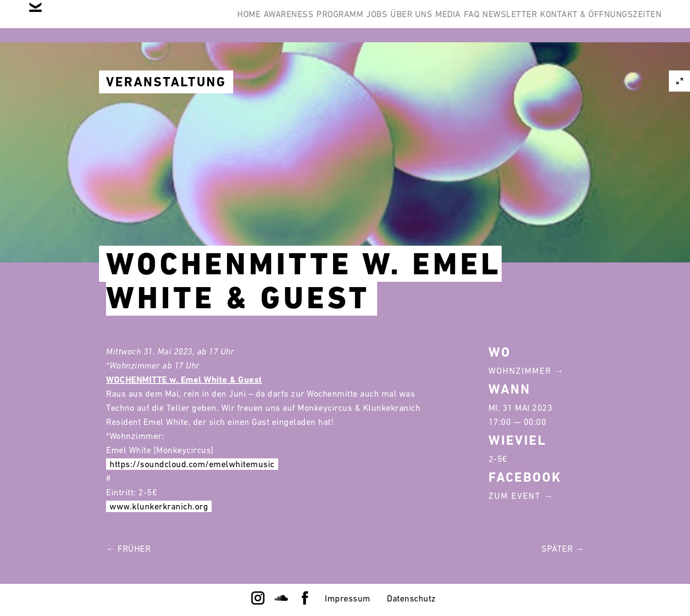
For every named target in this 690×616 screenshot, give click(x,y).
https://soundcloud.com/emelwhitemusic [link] (192, 464)
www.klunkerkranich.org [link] (159, 506)
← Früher (128, 549)
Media (401, 21)
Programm (253, 21)
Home (135, 21)
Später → (563, 549)
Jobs (303, 21)
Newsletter (490, 21)
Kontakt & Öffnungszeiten (594, 21)
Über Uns (351, 21)
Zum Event (515, 496)
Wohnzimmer (520, 371)
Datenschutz (411, 598)
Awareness (188, 21)
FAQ (438, 21)
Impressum (348, 598)
